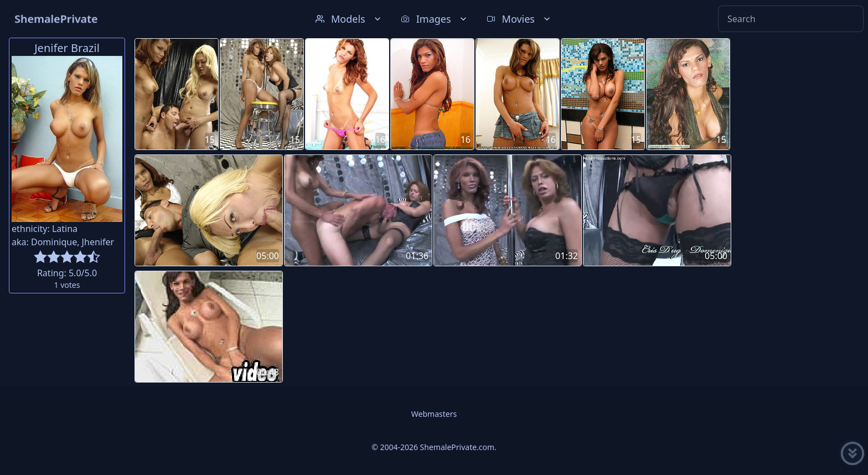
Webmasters (434, 414)
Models (349, 19)
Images (435, 19)
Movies (520, 19)
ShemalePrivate (56, 19)
